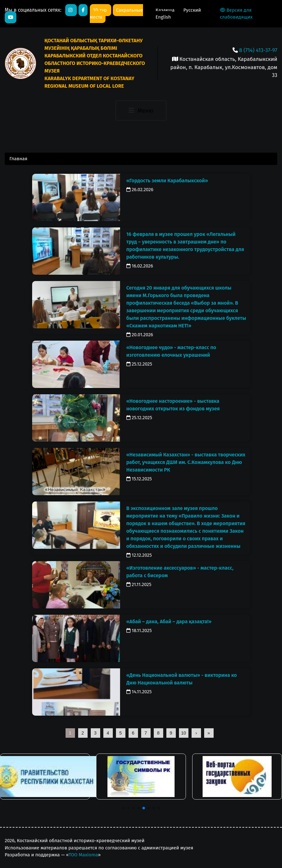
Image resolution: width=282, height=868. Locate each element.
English (163, 17)
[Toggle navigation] (141, 111)
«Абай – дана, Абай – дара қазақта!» (169, 622)
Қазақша (166, 10)
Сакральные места (116, 14)
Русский (192, 10)
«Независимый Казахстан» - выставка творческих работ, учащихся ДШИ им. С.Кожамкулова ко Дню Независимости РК (186, 462)
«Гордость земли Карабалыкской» (167, 181)
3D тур (101, 10)
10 (184, 733)
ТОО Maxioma (83, 855)
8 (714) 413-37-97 (258, 50)
